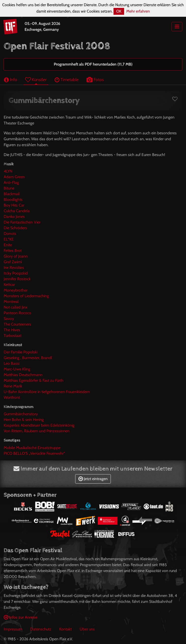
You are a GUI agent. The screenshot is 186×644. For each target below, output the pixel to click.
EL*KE (9, 239)
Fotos (95, 79)
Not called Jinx (16, 307)
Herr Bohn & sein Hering (24, 420)
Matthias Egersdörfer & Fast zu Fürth (34, 380)
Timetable (67, 79)
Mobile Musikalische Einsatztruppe (32, 448)
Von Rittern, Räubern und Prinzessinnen (37, 431)
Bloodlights (13, 200)
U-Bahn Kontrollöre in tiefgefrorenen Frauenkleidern (47, 392)
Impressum (13, 629)
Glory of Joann (16, 256)
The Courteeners (17, 324)
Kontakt (65, 629)
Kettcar (9, 285)
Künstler (36, 79)
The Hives (12, 330)
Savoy (9, 319)
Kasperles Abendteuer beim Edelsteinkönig (39, 425)
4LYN (8, 171)
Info (11, 79)
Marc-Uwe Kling (17, 369)
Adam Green (14, 177)
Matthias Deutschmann (23, 375)
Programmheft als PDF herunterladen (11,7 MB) (93, 64)
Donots (10, 234)
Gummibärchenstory (21, 414)
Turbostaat (13, 336)
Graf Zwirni (13, 262)
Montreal (11, 302)
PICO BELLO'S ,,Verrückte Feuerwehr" (34, 453)
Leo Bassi (12, 363)
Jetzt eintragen (93, 479)
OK (119, 11)
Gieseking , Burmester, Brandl (28, 358)
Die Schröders (15, 228)
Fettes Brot (13, 251)
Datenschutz (41, 629)
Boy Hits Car (14, 205)
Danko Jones (14, 217)
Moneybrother (16, 290)
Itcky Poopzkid (16, 273)
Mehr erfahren (138, 11)
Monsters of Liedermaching (26, 296)
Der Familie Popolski (21, 352)
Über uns (87, 629)
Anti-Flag (11, 183)
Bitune (9, 188)
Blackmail (12, 194)
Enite (8, 245)
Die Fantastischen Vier (22, 222)
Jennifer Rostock (17, 279)
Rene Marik (13, 386)
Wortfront (12, 397)
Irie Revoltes (14, 268)
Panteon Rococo (17, 313)
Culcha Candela (17, 211)
